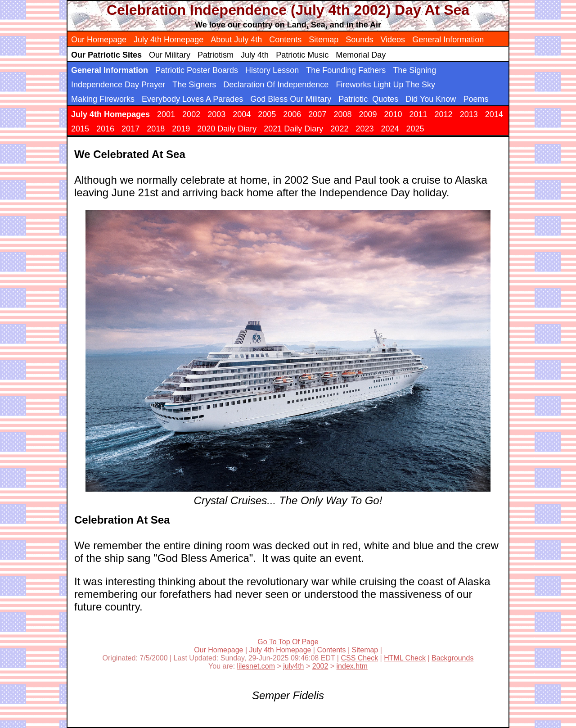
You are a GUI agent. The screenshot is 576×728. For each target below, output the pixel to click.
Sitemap (324, 40)
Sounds (359, 40)
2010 (393, 114)
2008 (342, 114)
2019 (181, 129)
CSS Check (359, 658)
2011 (418, 114)
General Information (448, 40)
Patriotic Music (302, 55)
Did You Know (431, 99)
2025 (415, 129)
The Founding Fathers (346, 70)
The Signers (194, 85)
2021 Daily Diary (293, 129)
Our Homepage (99, 40)
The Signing (414, 70)
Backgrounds (452, 658)
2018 (156, 129)
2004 (242, 114)
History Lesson (272, 70)
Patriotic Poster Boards (197, 70)
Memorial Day (361, 55)
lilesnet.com (256, 666)
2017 (130, 129)
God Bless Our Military (291, 99)
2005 (267, 114)
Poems (476, 99)
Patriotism (216, 55)
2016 (105, 129)
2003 (216, 114)
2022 (339, 129)
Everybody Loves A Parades (192, 99)
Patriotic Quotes (368, 99)
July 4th (255, 55)
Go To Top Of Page (288, 642)
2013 (469, 114)
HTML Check (405, 658)
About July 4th (236, 40)
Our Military (170, 55)
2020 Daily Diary (227, 129)
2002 (191, 114)
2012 (444, 114)
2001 (166, 114)
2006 (292, 114)
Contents (285, 40)
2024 (390, 129)
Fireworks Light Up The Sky (385, 85)
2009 (368, 114)
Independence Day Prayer (118, 85)
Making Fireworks (103, 99)
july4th (293, 666)
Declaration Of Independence (276, 85)
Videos (393, 40)
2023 (364, 129)
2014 (494, 114)
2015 (80, 129)
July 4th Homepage (169, 40)
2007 (317, 114)
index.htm (352, 666)
